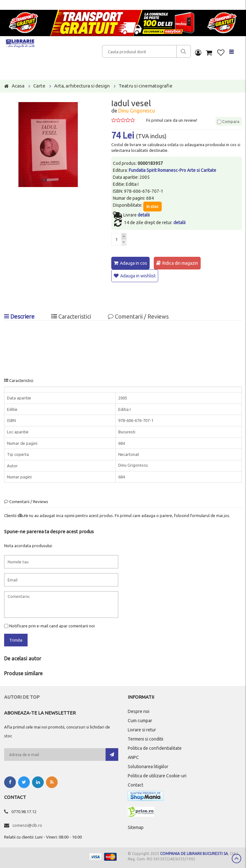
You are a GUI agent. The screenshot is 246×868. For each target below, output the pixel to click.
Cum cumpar (140, 720)
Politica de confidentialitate (155, 748)
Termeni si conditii (146, 739)
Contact (136, 785)
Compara (228, 121)
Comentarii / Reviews (138, 316)
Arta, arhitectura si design (82, 86)
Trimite (16, 640)
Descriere (19, 316)
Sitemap (136, 827)
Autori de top (22, 697)
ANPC (133, 757)
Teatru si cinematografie (146, 86)
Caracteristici (71, 316)
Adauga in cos (133, 263)
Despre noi (139, 711)
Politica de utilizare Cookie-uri (157, 775)
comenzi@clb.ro (27, 825)
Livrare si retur (142, 729)
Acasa (18, 86)
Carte (39, 86)
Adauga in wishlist (138, 276)
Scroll (236, 858)
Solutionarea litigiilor (148, 766)
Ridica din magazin (180, 263)
